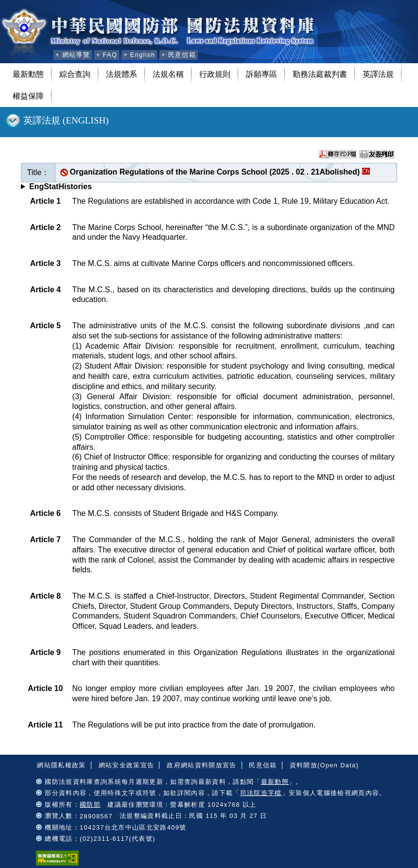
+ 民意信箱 (179, 55)
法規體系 (122, 74)
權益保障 (28, 96)
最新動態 (28, 74)
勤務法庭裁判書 (320, 74)
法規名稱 (168, 74)
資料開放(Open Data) (324, 765)
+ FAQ (107, 55)
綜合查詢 (75, 74)
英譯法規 (378, 74)
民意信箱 (263, 765)
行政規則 (215, 74)
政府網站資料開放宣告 (201, 765)
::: (44, 53)
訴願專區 (261, 74)
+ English (139, 55)
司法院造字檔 (261, 793)
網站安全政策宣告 (127, 765)
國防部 (90, 805)
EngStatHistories (61, 186)
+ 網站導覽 (73, 55)
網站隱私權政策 (61, 765)
